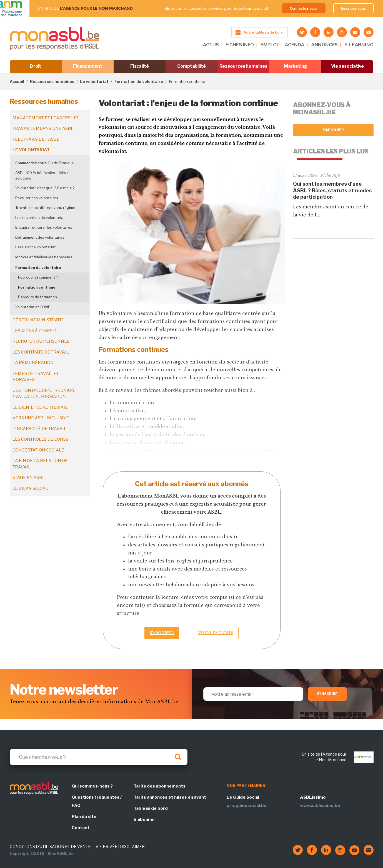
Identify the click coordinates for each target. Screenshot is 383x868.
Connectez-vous (304, 8)
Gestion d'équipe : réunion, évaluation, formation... (44, 394)
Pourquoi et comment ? (38, 277)
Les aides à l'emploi (35, 331)
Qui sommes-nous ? (92, 786)
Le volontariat (94, 81)
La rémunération (33, 363)
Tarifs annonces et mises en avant (170, 797)
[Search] (99, 757)
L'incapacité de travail (39, 429)
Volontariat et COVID (33, 307)
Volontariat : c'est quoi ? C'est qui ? (45, 188)
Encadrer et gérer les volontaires (44, 227)
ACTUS (211, 45)
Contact (81, 828)
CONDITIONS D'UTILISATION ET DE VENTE (50, 846)
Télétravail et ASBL (36, 139)
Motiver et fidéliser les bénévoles (44, 257)
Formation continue (37, 287)
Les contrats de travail (41, 352)
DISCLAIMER (132, 846)
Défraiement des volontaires (40, 237)
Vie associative (348, 66)
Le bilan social (30, 488)
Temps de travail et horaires (36, 377)
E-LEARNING (359, 45)
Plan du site (84, 817)
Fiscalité (140, 66)
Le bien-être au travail (40, 407)
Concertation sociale (38, 450)
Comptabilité (191, 66)
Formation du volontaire (139, 81)
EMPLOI (269, 45)
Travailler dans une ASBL (43, 128)
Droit (36, 66)
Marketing (295, 66)
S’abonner (162, 633)
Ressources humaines (243, 66)
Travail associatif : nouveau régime (45, 208)
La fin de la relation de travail (40, 464)
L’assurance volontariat (35, 247)
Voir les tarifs (216, 633)
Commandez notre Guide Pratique (45, 163)
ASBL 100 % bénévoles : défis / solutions (42, 175)
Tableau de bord (151, 808)
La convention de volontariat (40, 218)
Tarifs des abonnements (160, 786)
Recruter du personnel (41, 341)
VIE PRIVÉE (106, 846)
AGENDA (295, 45)
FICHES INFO (240, 45)
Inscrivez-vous (353, 8)
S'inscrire (327, 694)
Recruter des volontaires (37, 198)
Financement (88, 66)
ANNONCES (325, 45)
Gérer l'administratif (38, 320)
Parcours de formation (37, 297)
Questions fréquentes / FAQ (97, 801)
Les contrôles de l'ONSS (40, 439)
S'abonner (333, 130)
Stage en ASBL (29, 478)
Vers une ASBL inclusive (41, 418)
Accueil (17, 81)
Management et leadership (45, 118)
